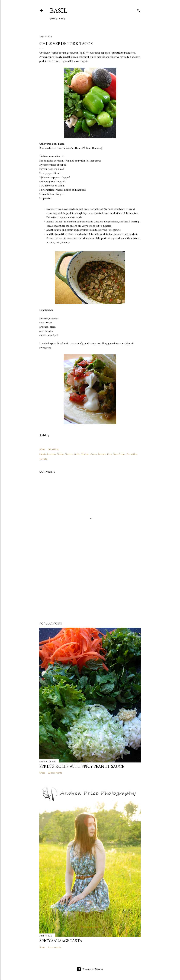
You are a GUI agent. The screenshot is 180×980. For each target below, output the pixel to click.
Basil (58, 10)
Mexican (85, 454)
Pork (110, 454)
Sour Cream (119, 454)
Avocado (51, 454)
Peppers (102, 454)
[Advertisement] (90, 589)
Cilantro (69, 454)
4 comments (54, 947)
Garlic (77, 454)
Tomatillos (132, 454)
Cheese (60, 454)
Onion (94, 454)
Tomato (43, 459)
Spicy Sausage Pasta (61, 941)
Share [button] (42, 449)
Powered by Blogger (90, 969)
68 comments (55, 773)
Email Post (53, 449)
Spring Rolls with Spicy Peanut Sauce (82, 766)
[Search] (139, 10)
